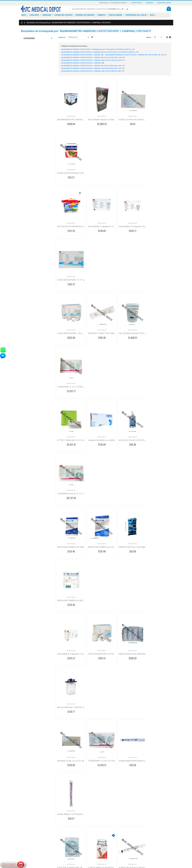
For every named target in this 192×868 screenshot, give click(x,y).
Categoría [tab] (29, 38)
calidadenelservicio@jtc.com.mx (59, 817)
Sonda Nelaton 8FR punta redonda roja (134, 432)
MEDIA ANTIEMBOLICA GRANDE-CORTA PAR (79, 327)
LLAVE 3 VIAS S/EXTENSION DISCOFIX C (76, 640)
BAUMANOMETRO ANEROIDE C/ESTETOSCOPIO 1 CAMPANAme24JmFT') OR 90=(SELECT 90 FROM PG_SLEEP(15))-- (97, 49)
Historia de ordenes (28, 802)
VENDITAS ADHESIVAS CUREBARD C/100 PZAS (168, 118)
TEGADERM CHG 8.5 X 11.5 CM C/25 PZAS (166, 275)
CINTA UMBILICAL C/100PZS (130, 588)
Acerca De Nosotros (28, 793)
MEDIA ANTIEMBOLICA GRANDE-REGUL (165, 588)
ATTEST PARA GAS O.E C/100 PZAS (74, 275)
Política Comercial (28, 811)
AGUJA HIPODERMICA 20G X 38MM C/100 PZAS (168, 693)
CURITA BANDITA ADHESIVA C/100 (103, 484)
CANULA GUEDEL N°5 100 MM (72, 588)
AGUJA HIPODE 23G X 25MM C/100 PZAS (106, 693)
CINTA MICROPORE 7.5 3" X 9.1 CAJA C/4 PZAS (168, 170)
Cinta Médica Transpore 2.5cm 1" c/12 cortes (78, 379)
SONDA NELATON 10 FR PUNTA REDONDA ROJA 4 (140, 484)
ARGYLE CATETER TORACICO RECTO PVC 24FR (168, 640)
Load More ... (115, 764)
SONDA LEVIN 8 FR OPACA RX (130, 118)
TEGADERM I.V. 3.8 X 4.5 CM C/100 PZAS (106, 432)
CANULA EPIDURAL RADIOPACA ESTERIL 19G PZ (139, 536)
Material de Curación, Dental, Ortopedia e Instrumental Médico (95, 810)
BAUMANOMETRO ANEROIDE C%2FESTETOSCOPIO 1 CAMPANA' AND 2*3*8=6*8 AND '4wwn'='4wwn (92, 66)
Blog (152, 15)
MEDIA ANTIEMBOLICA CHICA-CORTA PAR (107, 327)
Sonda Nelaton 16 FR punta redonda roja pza (167, 432)
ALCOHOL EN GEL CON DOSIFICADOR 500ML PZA (140, 275)
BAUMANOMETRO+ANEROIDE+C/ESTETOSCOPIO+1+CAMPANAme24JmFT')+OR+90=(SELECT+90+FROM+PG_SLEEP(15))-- (99, 52)
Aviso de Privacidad (28, 808)
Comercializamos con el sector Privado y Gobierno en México (95, 801)
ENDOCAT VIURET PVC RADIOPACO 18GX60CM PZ (111, 223)
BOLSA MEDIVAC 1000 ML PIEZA (161, 379)
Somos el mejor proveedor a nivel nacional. (96, 797)
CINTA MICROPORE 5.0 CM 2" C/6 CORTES (107, 379)
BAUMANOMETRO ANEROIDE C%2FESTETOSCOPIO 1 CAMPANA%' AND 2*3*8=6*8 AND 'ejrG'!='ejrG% (92, 60)
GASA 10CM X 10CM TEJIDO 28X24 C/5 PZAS (167, 484)
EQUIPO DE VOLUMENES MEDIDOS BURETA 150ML (111, 640)
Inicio (24, 15)
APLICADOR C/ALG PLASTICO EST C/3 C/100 (137, 640)
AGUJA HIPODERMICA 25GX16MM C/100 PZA (79, 693)
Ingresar (149, 3)
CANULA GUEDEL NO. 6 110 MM (102, 588)
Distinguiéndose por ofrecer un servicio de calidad (95, 814)
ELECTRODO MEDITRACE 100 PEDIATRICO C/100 (81, 536)
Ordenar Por (62, 37)
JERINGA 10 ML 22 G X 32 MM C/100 (74, 432)
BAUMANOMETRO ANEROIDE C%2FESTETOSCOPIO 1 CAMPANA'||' (81, 63)
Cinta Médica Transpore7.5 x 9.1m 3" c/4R (106, 170)
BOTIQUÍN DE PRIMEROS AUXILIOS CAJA (77, 170)
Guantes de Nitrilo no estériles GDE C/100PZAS (109, 275)
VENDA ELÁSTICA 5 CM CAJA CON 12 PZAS (136, 327)
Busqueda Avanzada (28, 805)
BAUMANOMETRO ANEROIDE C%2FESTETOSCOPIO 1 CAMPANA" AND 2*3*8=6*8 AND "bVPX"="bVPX (92, 58)
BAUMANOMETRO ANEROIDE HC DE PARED (78, 118)
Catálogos (34, 15)
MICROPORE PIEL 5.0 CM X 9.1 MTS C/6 (106, 536)
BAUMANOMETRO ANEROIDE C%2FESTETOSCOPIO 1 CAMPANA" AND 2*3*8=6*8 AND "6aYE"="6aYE (92, 68)
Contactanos (26, 796)
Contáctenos (136, 3)
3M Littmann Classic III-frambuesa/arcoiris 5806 (109, 118)
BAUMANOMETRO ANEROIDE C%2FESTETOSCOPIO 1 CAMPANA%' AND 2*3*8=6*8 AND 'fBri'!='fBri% (91, 71)
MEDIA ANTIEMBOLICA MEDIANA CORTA (165, 327)
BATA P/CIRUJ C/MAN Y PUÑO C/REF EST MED (109, 745)
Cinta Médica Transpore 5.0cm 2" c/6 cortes (137, 170)
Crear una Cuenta (164, 3)
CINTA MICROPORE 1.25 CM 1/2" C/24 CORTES (80, 223)
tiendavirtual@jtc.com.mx (57, 810)
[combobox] (100, 9)
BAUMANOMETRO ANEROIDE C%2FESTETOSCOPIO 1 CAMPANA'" (81, 55)
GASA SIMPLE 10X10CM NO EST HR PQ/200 (78, 745)
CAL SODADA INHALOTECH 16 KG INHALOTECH (139, 223)
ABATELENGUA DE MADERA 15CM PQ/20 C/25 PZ (140, 379)
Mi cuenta (25, 799)
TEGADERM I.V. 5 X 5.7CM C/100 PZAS (164, 223)
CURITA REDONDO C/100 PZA (160, 536)
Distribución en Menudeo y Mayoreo (94, 805)
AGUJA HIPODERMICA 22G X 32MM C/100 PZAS (139, 693)
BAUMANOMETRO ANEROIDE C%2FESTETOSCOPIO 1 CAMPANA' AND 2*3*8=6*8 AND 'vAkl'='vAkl (135, 55)
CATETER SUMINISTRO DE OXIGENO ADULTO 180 (81, 484)
